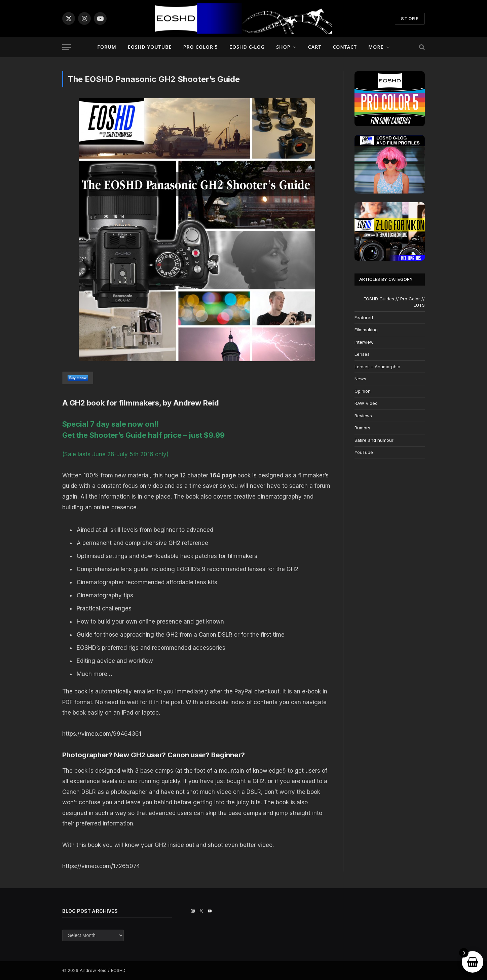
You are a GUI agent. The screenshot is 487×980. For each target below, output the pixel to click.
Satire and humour (374, 440)
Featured (364, 317)
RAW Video (366, 403)
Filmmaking (366, 330)
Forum (107, 47)
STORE (410, 18)
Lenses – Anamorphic (377, 367)
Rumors (362, 428)
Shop (283, 47)
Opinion (363, 391)
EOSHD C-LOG (247, 47)
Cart (315, 47)
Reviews (363, 416)
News (360, 379)
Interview (364, 342)
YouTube (364, 452)
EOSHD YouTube (150, 47)
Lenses (362, 354)
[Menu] (67, 47)
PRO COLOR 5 (201, 47)
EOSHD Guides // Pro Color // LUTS (394, 302)
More (376, 47)
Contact (345, 47)
